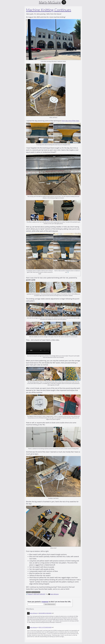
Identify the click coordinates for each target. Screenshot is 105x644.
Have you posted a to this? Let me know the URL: (49, 602)
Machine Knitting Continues (49, 10)
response (45, 602)
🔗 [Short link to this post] (27, 594)
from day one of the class (70, 121)
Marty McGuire (54, 594)
